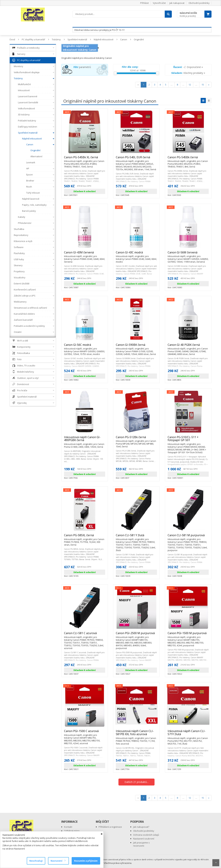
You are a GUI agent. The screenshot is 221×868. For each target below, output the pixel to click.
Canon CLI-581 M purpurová (188, 537)
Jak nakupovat (177, 3)
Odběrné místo (72, 831)
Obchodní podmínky (199, 3)
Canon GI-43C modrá (136, 254)
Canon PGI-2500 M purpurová (136, 635)
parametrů (82, 67)
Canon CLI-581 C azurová (85, 635)
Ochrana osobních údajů (146, 835)
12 (190, 85)
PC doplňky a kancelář (33, 39)
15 (203, 85)
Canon (124, 39)
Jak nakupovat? (141, 827)
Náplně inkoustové (104, 39)
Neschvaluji (36, 861)
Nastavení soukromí (144, 839)
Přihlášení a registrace (110, 827)
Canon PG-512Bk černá (136, 439)
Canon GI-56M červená (188, 254)
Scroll (216, 863)
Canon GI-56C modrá (85, 346)
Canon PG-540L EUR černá (136, 159)
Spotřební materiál (77, 39)
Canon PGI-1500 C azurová (85, 733)
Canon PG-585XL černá (85, 537)
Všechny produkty (188, 73)
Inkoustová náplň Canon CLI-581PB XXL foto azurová (136, 734)
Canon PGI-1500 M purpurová (188, 635)
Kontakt (68, 827)
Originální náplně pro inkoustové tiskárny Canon (80, 48)
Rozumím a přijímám (86, 861)
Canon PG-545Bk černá (188, 159)
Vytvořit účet (159, 3)
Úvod (12, 39)
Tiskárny (56, 39)
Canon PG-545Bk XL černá (85, 159)
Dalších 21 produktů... (136, 782)
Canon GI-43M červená (85, 254)
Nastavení (58, 861)
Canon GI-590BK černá (136, 346)
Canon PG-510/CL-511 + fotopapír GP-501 (188, 440)
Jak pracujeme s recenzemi (141, 844)
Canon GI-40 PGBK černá (188, 346)
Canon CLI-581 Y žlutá (136, 537)
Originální (139, 39)
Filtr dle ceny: (130, 67)
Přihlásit (144, 3)
